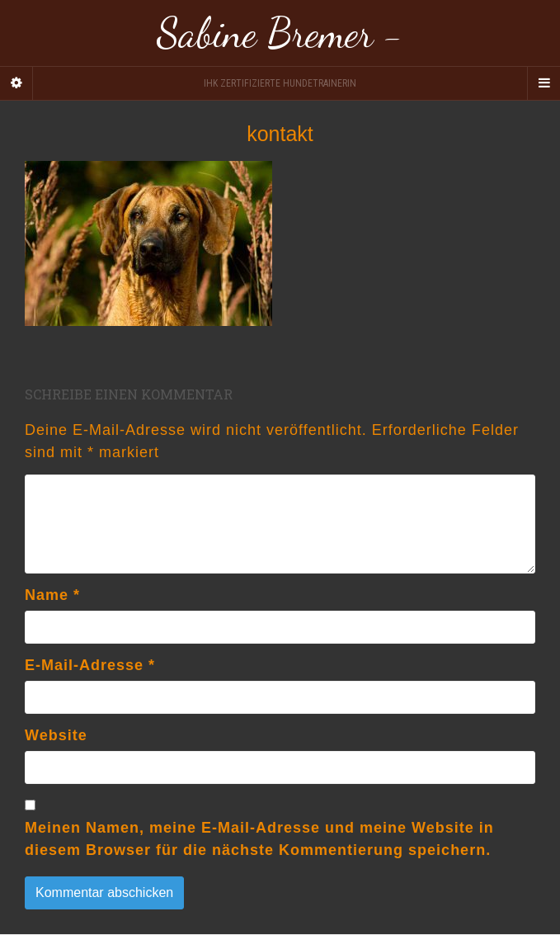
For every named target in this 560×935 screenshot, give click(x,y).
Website (56, 735)
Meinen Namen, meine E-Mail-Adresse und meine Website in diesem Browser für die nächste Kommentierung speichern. (259, 839)
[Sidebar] (16, 83)
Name (52, 595)
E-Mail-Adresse (90, 665)
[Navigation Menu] (544, 83)
